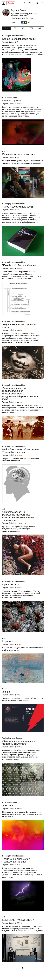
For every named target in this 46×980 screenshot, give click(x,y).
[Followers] (26, 23)
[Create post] (29, 3)
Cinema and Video (10, 97)
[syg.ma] (4, 3)
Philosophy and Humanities (13, 36)
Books (5, 689)
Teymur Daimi (8, 42)
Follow (15, 23)
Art (3, 509)
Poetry (5, 151)
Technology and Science (12, 738)
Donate (11, 3)
